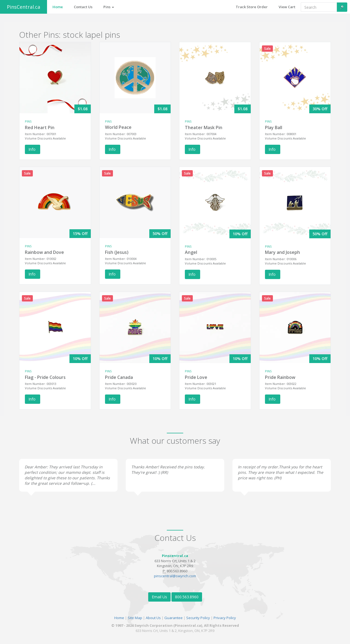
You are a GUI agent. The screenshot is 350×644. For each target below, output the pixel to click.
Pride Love (196, 377)
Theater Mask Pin (204, 127)
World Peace (118, 127)
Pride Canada (119, 377)
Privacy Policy (225, 618)
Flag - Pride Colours (45, 377)
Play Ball (274, 127)
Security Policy (198, 618)
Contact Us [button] (83, 7)
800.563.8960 (187, 597)
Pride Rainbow (280, 377)
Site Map (135, 618)
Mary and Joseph (282, 252)
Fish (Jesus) (117, 252)
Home (119, 618)
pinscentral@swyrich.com (175, 576)
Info (33, 149)
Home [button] (58, 7)
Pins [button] (109, 7)
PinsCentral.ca (24, 7)
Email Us (159, 597)
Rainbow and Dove (44, 252)
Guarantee (173, 618)
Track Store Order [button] (252, 7)
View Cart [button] (287, 7)
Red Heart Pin (40, 127)
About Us (153, 618)
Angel (191, 252)
